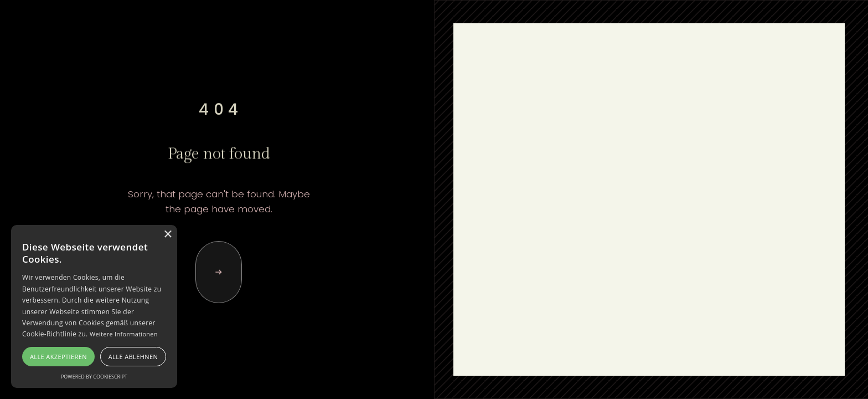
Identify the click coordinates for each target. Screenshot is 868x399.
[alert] (94, 306)
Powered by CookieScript (94, 377)
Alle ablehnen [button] (133, 357)
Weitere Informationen (124, 334)
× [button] (167, 235)
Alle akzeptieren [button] (58, 357)
